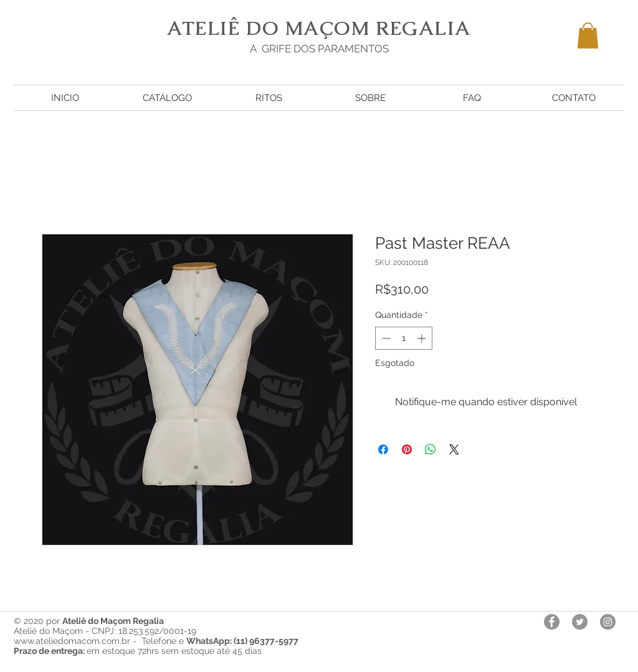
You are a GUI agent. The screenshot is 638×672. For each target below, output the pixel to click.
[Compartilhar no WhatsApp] (431, 449)
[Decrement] (385, 338)
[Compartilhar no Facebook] (383, 449)
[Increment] (423, 338)
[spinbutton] (404, 338)
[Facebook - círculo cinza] (552, 622)
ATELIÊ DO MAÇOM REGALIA (319, 28)
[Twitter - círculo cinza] (580, 622)
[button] (588, 36)
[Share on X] (454, 449)
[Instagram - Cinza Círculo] (608, 622)
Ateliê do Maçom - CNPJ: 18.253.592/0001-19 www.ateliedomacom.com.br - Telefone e (156, 636)
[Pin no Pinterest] (407, 449)
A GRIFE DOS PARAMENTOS (319, 49)
